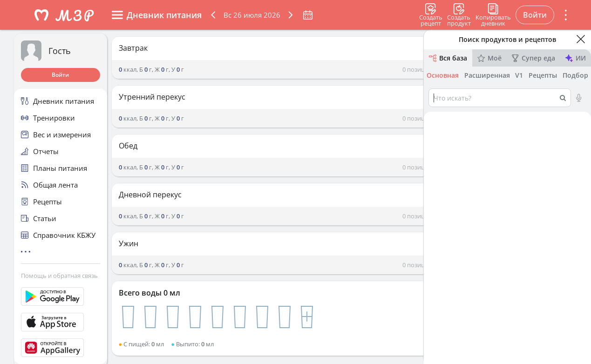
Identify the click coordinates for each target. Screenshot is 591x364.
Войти (60, 75)
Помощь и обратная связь (59, 276)
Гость (60, 51)
